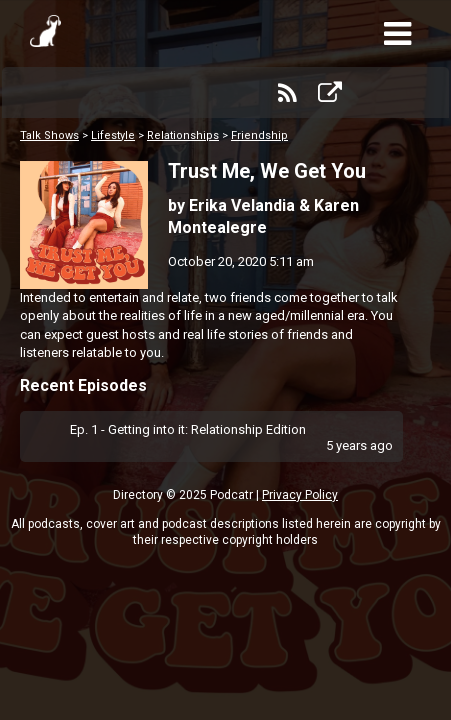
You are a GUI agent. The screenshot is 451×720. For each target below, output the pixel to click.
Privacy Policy (300, 495)
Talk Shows (49, 135)
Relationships (183, 135)
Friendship (259, 135)
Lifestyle (113, 135)
